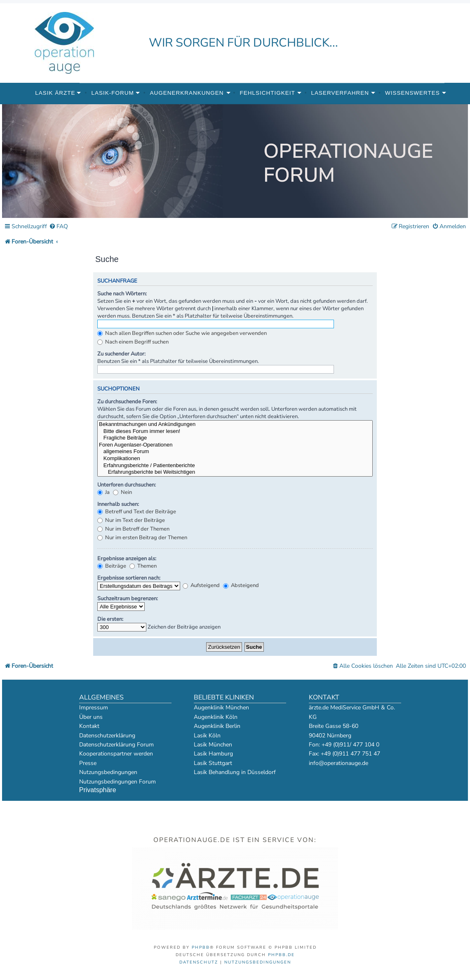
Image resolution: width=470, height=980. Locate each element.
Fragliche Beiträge (235, 438)
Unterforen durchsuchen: (127, 485)
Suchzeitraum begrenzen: (128, 599)
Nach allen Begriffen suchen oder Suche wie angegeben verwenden (182, 333)
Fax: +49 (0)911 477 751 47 (344, 754)
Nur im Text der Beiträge (131, 520)
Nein (122, 492)
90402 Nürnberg (330, 736)
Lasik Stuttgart (213, 763)
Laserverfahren (340, 93)
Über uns (91, 717)
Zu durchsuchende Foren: (127, 402)
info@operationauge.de (338, 763)
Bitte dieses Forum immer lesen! (235, 432)
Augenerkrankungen (187, 93)
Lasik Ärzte (55, 93)
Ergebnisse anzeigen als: (127, 559)
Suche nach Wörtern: (122, 294)
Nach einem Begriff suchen (133, 342)
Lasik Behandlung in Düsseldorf (235, 772)
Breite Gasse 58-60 (334, 726)
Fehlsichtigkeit (267, 93)
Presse (88, 763)
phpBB (201, 947)
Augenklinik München (221, 708)
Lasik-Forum (112, 93)
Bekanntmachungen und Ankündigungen (235, 425)
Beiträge (112, 566)
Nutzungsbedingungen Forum (117, 782)
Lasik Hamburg (213, 754)
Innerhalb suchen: (118, 504)
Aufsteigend (201, 585)
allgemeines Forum (235, 452)
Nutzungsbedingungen (108, 772)
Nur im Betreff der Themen (133, 529)
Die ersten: (110, 619)
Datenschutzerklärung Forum (116, 745)
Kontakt (89, 726)
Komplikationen (235, 459)
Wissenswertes (412, 93)
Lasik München (213, 745)
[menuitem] (59, 227)
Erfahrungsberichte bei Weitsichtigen (235, 472)
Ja (103, 492)
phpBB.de (281, 955)
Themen (143, 566)
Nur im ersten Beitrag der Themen (142, 538)
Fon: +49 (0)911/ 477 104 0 (344, 745)
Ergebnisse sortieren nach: (129, 578)
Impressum (94, 708)
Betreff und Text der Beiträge (137, 512)
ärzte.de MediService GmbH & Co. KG (352, 712)
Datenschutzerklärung (107, 736)
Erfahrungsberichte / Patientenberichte (235, 466)
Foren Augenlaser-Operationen (235, 445)
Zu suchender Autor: (121, 354)
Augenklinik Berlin (217, 726)
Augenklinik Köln (216, 717)
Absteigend (241, 585)
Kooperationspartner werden (116, 754)
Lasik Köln (207, 736)
